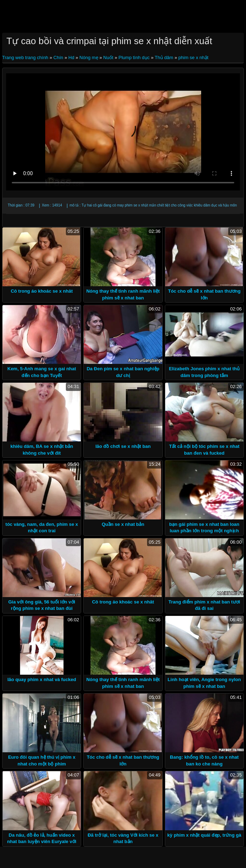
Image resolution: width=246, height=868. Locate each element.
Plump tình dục (134, 57)
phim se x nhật (193, 57)
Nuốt (108, 57)
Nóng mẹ (89, 57)
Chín (58, 57)
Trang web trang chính (26, 57)
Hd (71, 57)
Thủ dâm (164, 57)
